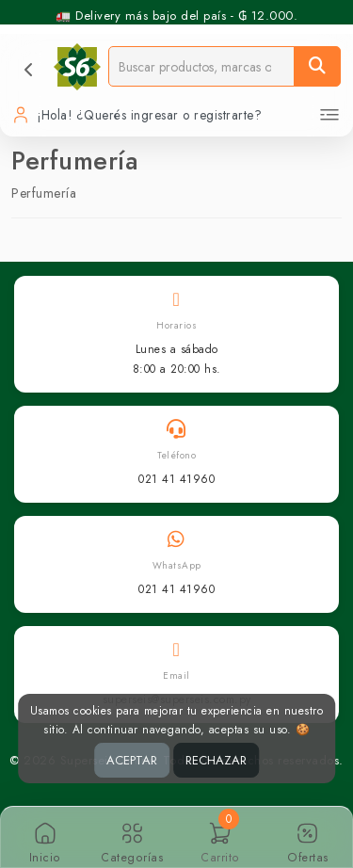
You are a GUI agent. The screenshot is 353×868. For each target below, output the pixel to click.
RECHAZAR (216, 760)
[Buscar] (317, 66)
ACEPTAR (132, 760)
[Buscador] (201, 66)
